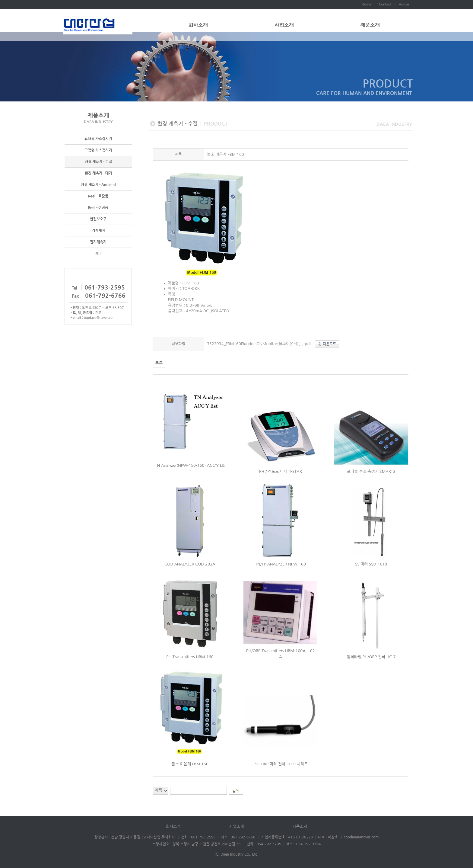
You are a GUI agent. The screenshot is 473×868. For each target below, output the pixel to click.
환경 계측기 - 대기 (98, 173)
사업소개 (284, 25)
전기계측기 (98, 242)
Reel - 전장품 (98, 208)
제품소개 (370, 25)
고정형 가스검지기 (98, 150)
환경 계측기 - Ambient (98, 185)
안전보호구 (98, 219)
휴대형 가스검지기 (98, 139)
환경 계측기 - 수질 (98, 162)
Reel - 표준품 (98, 196)
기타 (98, 254)
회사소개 (198, 25)
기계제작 (98, 231)
